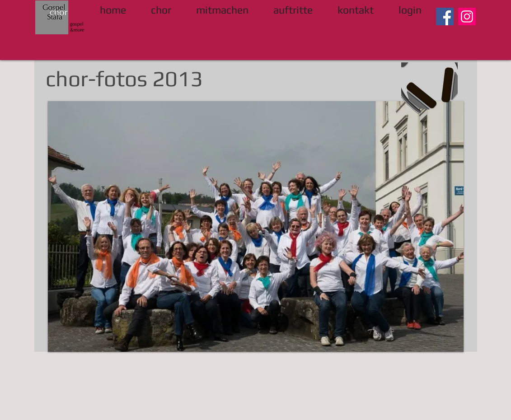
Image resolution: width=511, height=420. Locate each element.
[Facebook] (445, 16)
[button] (256, 226)
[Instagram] (467, 16)
